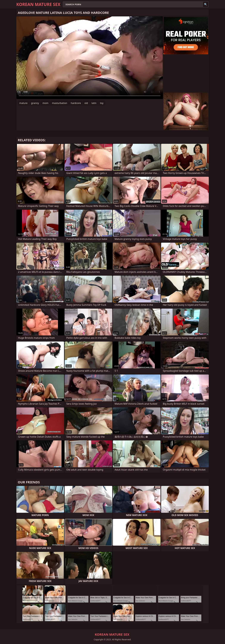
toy (102, 103)
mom (45, 103)
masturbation (60, 103)
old (86, 103)
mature (23, 103)
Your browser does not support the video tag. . (90, 58)
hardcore (76, 103)
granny (35, 103)
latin (94, 103)
